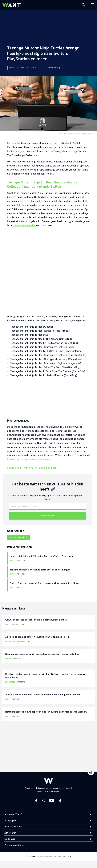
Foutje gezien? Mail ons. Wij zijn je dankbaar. (32, 468)
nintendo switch (19, 537)
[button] (88, 814)
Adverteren (10, 833)
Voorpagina (10, 821)
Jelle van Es (21, 68)
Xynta (69, 856)
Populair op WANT (14, 827)
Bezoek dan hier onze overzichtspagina (29, 459)
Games (12, 68)
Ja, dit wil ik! (47, 516)
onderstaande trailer (24, 225)
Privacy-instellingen (15, 845)
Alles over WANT (13, 814)
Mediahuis (10, 839)
